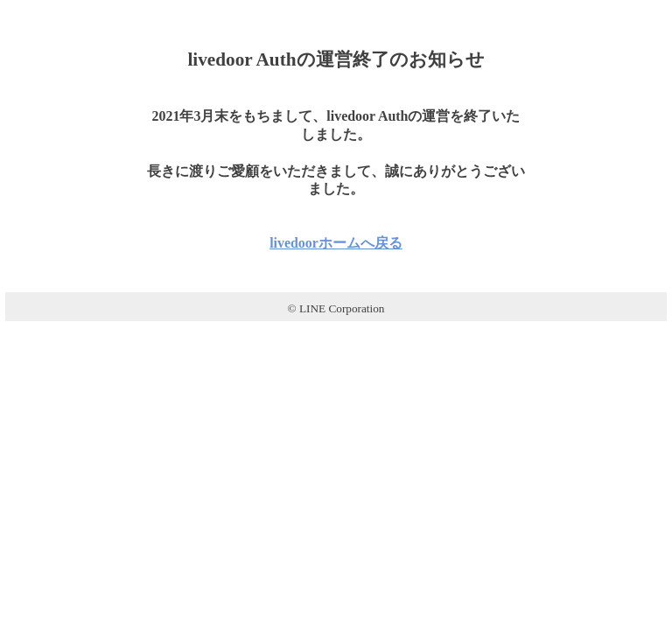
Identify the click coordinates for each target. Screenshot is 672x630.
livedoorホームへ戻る (336, 243)
